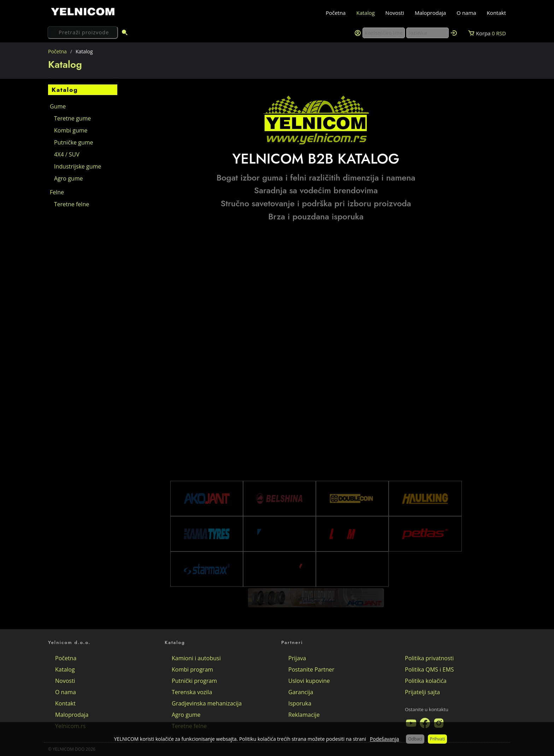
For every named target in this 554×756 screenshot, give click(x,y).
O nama (466, 13)
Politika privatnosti (429, 658)
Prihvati (437, 739)
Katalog (365, 13)
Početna (336, 13)
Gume (58, 106)
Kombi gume (71, 130)
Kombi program (192, 669)
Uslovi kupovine (309, 681)
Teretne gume (72, 118)
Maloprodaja (431, 13)
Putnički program (194, 681)
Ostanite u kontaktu (427, 709)
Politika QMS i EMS (429, 669)
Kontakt (496, 13)
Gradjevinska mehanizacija (207, 703)
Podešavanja (384, 739)
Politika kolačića (426, 681)
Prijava (297, 658)
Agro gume (68, 178)
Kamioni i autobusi (196, 658)
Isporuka (300, 703)
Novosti (395, 13)
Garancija (301, 692)
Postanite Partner (311, 669)
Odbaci (415, 739)
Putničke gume (74, 142)
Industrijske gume (78, 166)
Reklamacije (304, 715)
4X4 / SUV (67, 154)
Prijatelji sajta (422, 692)
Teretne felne (72, 204)
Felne (57, 192)
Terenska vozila (192, 692)
